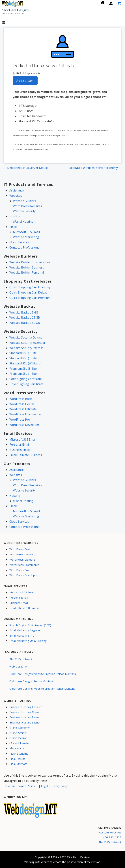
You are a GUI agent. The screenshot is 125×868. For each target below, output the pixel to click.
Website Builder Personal (27, 272)
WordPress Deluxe (22, 404)
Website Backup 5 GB (24, 312)
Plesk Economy (19, 754)
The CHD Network (21, 659)
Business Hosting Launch (25, 722)
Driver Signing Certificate (26, 384)
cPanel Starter (18, 733)
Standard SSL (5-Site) (23, 358)
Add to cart (25, 81)
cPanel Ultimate (19, 743)
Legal (44, 786)
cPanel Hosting (23, 222)
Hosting (15, 216)
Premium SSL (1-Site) (23, 374)
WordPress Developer (24, 425)
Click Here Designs (15, 10)
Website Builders (24, 201)
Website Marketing (26, 237)
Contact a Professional (25, 247)
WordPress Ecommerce (25, 414)
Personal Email (19, 445)
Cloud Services (19, 242)
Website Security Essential (27, 343)
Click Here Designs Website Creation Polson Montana (43, 674)
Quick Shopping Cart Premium (30, 298)
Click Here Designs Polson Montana (31, 681)
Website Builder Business (27, 267)
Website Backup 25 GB (25, 317)
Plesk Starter (18, 748)
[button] (7, 23)
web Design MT (19, 666)
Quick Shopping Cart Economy (30, 287)
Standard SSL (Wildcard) (25, 363)
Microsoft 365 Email (26, 232)
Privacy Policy (59, 786)
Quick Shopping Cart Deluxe (28, 292)
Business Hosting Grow (24, 712)
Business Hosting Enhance (26, 707)
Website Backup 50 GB (25, 323)
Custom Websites (110, 832)
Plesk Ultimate (18, 764)
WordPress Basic (21, 399)
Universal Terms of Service (20, 786)
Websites (16, 196)
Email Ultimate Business (26, 455)
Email (13, 227)
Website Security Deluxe (26, 337)
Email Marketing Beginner (25, 630)
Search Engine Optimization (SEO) (30, 625)
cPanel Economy (20, 728)
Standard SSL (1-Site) (23, 353)
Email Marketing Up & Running (28, 641)
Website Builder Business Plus (30, 262)
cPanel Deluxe (18, 738)
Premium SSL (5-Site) (23, 369)
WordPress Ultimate (23, 409)
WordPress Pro (20, 420)
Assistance (17, 190)
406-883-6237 (112, 837)
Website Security (24, 211)
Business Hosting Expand (25, 717)
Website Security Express (26, 348)
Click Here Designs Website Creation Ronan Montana (42, 689)
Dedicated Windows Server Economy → (95, 168)
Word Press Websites (27, 206)
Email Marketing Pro (22, 635)
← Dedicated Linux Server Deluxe (26, 168)
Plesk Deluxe (17, 759)
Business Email (20, 450)
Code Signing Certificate (26, 379)
